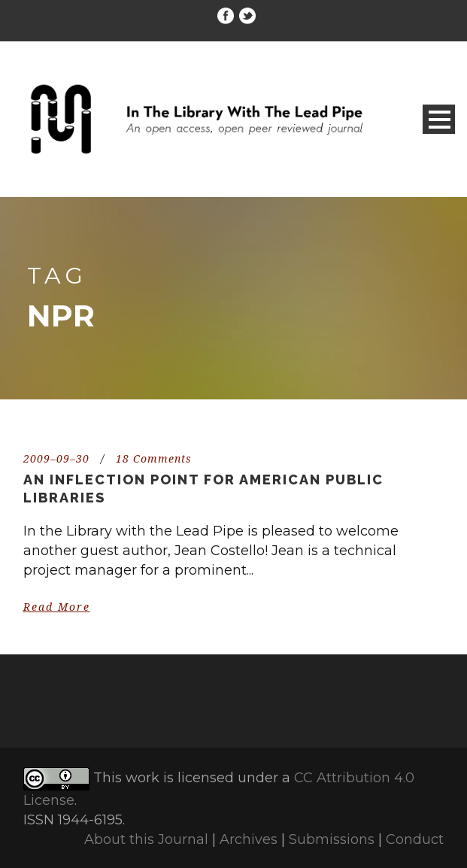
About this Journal (146, 839)
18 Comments (154, 459)
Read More (57, 607)
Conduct (415, 839)
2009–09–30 (56, 459)
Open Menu (439, 119)
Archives (249, 839)
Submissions (332, 839)
